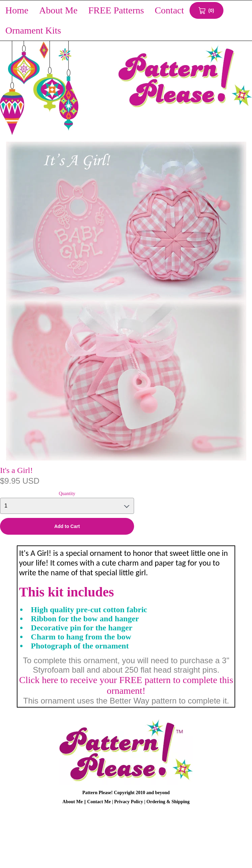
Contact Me (99, 802)
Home (17, 10)
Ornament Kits (33, 30)
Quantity (67, 494)
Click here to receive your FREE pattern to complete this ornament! (126, 685)
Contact (169, 10)
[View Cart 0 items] (206, 10)
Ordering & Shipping (168, 802)
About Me (58, 10)
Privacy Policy (129, 802)
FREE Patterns (116, 10)
